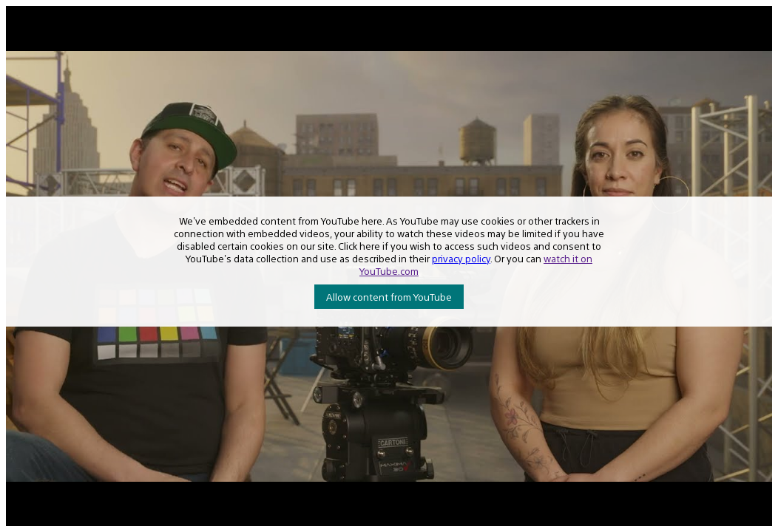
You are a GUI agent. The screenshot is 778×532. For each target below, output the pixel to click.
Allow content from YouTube (389, 297)
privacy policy (461, 258)
